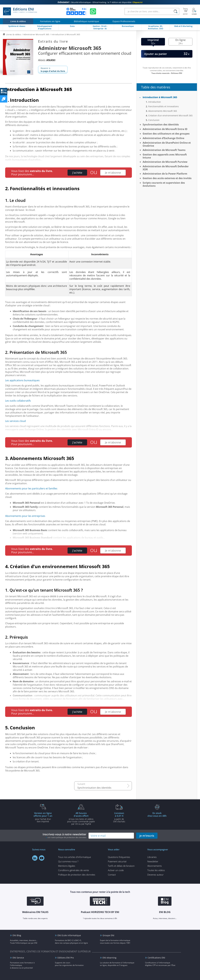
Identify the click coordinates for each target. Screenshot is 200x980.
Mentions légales (67, 866)
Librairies (152, 857)
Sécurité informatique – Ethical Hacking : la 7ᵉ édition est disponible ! (100, 2)
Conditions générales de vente (74, 870)
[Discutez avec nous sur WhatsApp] (93, 11)
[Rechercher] (175, 11)
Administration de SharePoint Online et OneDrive (167, 144)
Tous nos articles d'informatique (75, 857)
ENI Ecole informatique (69, 935)
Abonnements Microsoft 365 (163, 111)
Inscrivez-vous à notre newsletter (64, 836)
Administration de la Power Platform (165, 174)
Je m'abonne (113, 173)
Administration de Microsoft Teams (164, 150)
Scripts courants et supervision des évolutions (164, 184)
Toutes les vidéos (156, 870)
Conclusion (154, 120)
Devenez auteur (155, 875)
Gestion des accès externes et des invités (167, 178)
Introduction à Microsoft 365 (160, 97)
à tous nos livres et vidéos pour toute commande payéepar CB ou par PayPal (81, 818)
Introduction (155, 102)
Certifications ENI (156, 958)
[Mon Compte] (194, 11)
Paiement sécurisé (117, 861)
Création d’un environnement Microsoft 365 (170, 115)
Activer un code (116, 870)
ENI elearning (109, 958)
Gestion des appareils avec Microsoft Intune (165, 156)
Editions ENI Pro (66, 958)
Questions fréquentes (119, 857)
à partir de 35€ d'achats (119, 817)
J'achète (77, 173)
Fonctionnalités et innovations (164, 106)
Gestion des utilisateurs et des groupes (166, 134)
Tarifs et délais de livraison (121, 866)
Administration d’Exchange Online (163, 138)
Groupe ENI (108, 935)
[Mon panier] (185, 11)
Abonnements (155, 866)
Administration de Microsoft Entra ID (165, 129)
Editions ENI (20, 11)
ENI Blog (17, 935)
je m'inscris (147, 836)
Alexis (47, 60)
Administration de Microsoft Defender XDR (166, 168)
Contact (112, 875)
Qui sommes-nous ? (68, 861)
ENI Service (18, 958)
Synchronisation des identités (94, 788)
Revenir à (53, 70)
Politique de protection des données (77, 875)
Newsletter (153, 861)
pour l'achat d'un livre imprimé (43, 817)
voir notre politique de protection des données (67, 837)
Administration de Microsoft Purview (165, 162)
